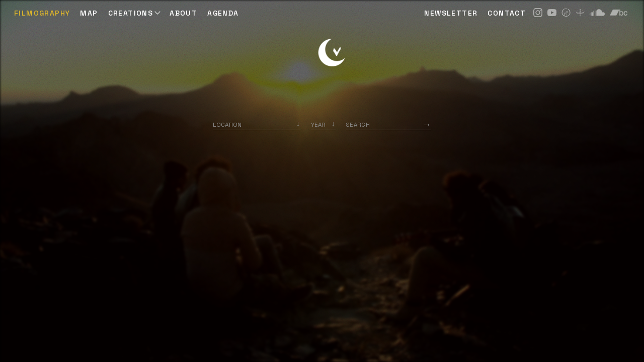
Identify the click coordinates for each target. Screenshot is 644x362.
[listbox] (324, 124)
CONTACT (507, 13)
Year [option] (318, 124)
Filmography (42, 13)
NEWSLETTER (451, 13)
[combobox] (257, 124)
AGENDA (223, 13)
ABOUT (183, 13)
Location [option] (227, 124)
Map (89, 13)
